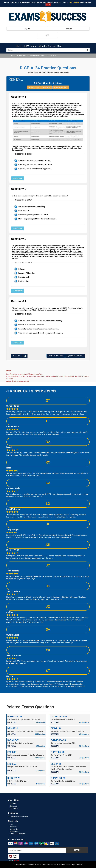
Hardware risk (23, 281)
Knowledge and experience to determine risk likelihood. (39, 329)
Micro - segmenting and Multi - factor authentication (37, 219)
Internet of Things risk (26, 273)
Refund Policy (15, 808)
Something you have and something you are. (35, 161)
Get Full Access (34, 87)
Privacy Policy (15, 831)
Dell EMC (23, 56)
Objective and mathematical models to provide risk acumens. (41, 333)
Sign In (27, 29)
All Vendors (30, 46)
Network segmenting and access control (33, 215)
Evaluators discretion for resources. (31, 325)
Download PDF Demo (56, 356)
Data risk (22, 269)
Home (19, 46)
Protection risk (24, 277)
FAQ (11, 825)
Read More (16, 356)
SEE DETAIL (12, 722)
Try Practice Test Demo (75, 356)
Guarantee (13, 806)
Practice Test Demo (61, 87)
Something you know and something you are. (35, 169)
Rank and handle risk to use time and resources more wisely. (40, 321)
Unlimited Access (47, 46)
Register (69, 29)
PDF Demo (46, 87)
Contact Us (14, 829)
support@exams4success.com (18, 381)
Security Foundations (37, 56)
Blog (60, 46)
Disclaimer (13, 827)
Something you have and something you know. (35, 165)
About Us (13, 804)
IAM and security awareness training (32, 207)
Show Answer (18, 178)
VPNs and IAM (24, 211)
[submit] (87, 50)
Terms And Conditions (18, 834)
